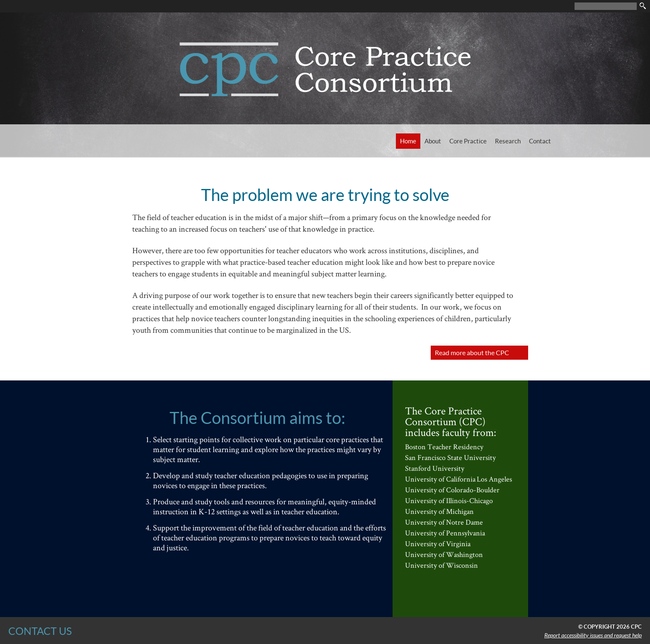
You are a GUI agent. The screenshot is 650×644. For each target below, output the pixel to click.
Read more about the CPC (472, 352)
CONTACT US (40, 631)
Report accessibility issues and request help (593, 635)
